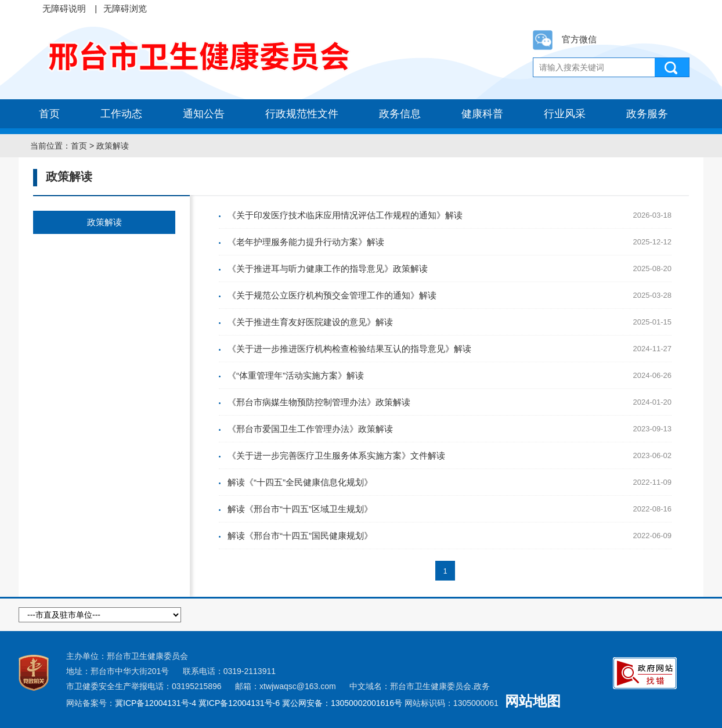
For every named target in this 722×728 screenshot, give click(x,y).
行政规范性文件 (302, 114)
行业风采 (565, 114)
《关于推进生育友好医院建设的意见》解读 (310, 322)
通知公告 (204, 114)
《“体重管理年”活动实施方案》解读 (296, 375)
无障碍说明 (64, 8)
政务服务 (647, 114)
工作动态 (121, 114)
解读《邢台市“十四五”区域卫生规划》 (300, 509)
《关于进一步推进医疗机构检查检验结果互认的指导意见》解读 (349, 349)
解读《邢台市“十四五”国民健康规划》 (300, 536)
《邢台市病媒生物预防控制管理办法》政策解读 (319, 402)
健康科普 (482, 114)
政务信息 (400, 114)
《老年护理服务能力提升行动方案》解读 (306, 242)
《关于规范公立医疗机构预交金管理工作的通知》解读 (332, 295)
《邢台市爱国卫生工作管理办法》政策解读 (310, 429)
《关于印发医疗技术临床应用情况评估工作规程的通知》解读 (345, 215)
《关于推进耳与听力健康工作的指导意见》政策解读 (328, 269)
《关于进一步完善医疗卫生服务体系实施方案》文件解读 (336, 455)
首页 (49, 114)
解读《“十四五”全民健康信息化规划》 (300, 482)
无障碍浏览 (125, 8)
